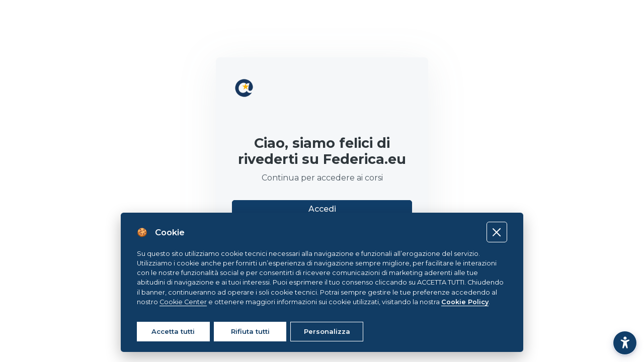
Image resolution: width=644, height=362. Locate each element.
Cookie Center (183, 302)
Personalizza (327, 331)
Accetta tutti (173, 331)
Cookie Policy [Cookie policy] (465, 302)
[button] (625, 343)
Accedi (322, 209)
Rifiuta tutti (250, 331)
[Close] (497, 232)
